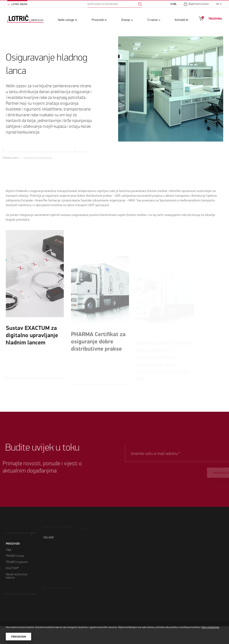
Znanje (126, 20)
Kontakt (180, 20)
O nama (152, 20)
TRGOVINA (215, 19)
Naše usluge (66, 20)
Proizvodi (98, 20)
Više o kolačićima (210, 627)
